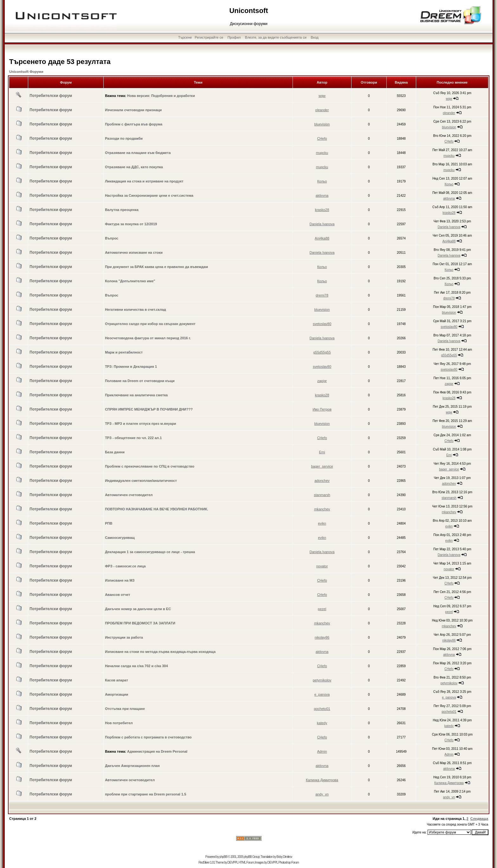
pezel (322, 609)
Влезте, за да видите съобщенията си (276, 37)
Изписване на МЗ (120, 580)
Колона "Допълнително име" (130, 281)
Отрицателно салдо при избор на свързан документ (150, 324)
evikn (322, 523)
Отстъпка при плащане (125, 709)
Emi (322, 452)
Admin (322, 751)
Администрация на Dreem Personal (157, 751)
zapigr (322, 381)
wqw (322, 96)
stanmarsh (322, 495)
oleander (322, 110)
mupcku (322, 153)
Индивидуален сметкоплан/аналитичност (141, 481)
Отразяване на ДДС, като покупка (134, 167)
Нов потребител (119, 723)
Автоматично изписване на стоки (134, 252)
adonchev (322, 481)
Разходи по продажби (124, 138)
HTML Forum (246, 862)
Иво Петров (322, 409)
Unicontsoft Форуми (26, 72)
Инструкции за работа (124, 637)
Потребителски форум (51, 96)
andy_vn (322, 794)
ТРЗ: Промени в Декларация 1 (131, 367)
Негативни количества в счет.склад (136, 310)
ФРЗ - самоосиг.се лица (125, 566)
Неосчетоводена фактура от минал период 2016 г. (148, 338)
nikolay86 (322, 637)
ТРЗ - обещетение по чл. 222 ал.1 (133, 438)
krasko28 (322, 210)
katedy (322, 723)
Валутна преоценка (122, 210)
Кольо (322, 181)
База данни (115, 452)
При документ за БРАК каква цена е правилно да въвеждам (156, 267)
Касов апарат (116, 680)
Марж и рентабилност (124, 352)
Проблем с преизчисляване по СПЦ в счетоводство (150, 466)
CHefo (322, 138)
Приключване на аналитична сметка (136, 395)
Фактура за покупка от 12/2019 (131, 224)
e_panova (322, 694)
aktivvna (322, 195)
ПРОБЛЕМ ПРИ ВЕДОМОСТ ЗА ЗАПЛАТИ (140, 623)
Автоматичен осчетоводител (130, 780)
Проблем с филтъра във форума (134, 124)
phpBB (223, 857)
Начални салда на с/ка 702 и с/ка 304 (136, 666)
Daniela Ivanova (322, 224)
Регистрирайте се (209, 37)
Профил (234, 37)
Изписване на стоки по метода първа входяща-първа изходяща (160, 652)
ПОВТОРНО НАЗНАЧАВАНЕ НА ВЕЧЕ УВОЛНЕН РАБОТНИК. (156, 509)
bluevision (322, 124)
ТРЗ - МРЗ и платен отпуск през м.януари (141, 424)
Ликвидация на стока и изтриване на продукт (144, 181)
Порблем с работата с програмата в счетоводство (148, 737)
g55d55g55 (322, 352)
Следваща (479, 819)
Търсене (185, 37)
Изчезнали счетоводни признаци (133, 110)
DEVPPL (233, 862)
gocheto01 (322, 709)
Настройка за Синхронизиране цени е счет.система (149, 195)
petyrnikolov (322, 680)
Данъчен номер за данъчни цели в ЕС (138, 609)
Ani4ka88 (322, 238)
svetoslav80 (322, 324)
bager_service (322, 466)
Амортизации (116, 694)
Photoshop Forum (289, 862)
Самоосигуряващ (120, 538)
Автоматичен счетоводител (129, 495)
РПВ (109, 523)
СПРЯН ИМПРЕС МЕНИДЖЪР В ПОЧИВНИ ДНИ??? (149, 409)
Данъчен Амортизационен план (132, 766)
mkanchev (322, 509)
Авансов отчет (118, 595)
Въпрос (112, 238)
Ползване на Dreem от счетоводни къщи (140, 381)
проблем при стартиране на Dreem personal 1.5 (145, 794)
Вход (315, 37)
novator (322, 566)
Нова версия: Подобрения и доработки (161, 96)
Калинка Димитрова (322, 780)
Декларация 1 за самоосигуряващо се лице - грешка (150, 552)
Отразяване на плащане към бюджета (138, 153)
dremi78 (322, 295)
